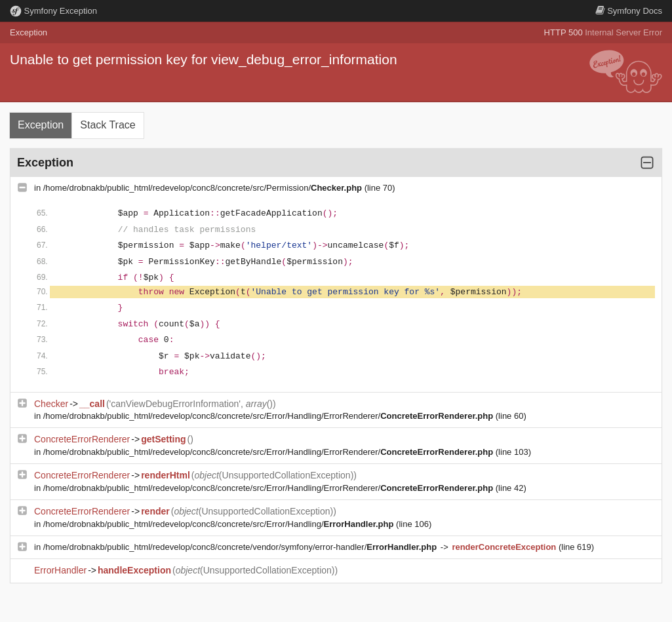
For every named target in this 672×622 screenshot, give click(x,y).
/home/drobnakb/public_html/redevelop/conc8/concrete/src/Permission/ (204, 188)
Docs (629, 11)
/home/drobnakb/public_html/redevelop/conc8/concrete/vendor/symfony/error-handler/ (241, 547)
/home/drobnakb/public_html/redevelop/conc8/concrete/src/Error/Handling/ (220, 524)
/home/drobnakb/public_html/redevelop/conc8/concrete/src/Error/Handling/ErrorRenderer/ (269, 416)
